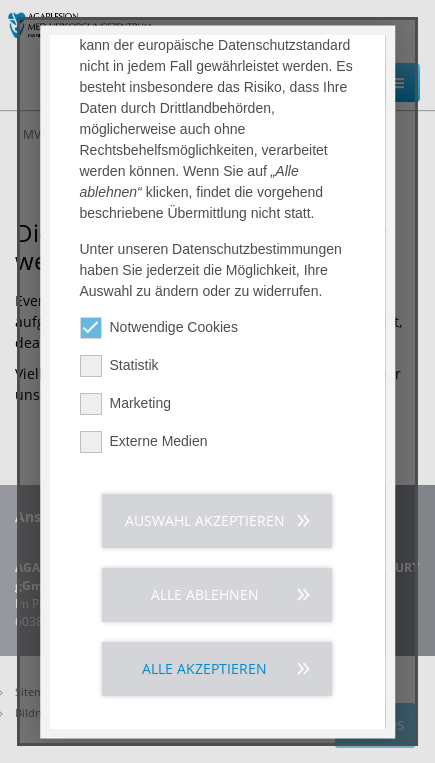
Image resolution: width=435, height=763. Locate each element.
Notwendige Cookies (159, 332)
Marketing (125, 408)
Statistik (119, 370)
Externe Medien (144, 446)
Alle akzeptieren (205, 673)
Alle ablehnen (205, 599)
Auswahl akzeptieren (205, 525)
